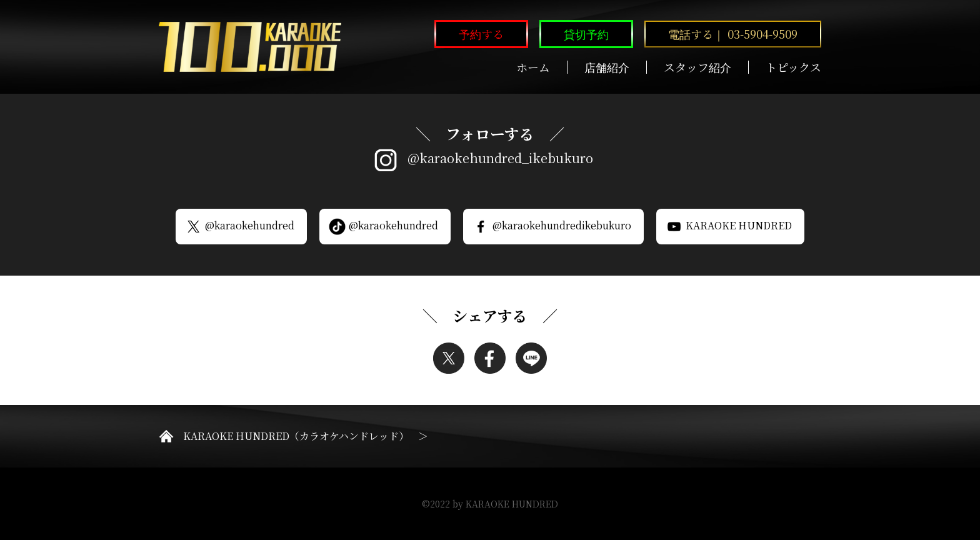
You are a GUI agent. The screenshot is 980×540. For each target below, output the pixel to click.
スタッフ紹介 (697, 67)
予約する (481, 34)
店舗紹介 (607, 67)
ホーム (533, 67)
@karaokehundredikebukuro (552, 226)
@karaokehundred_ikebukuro (500, 158)
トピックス (793, 67)
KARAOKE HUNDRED (729, 226)
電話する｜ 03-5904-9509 (733, 34)
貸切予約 (586, 34)
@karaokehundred (240, 226)
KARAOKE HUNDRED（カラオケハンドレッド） (296, 436)
